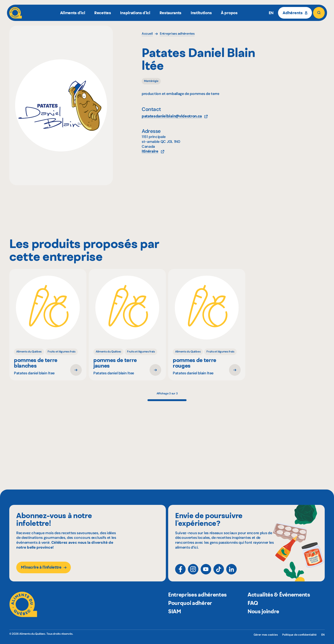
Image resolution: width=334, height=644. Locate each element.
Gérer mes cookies (266, 635)
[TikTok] (219, 573)
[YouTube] (206, 573)
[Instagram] (193, 573)
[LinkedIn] (231, 573)
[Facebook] (180, 573)
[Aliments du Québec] (16, 13)
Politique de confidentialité (299, 635)
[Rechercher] (319, 13)
